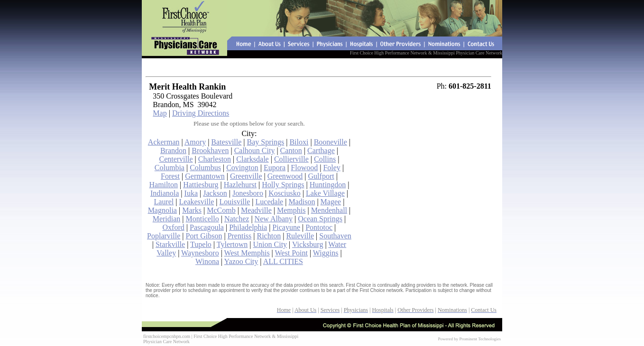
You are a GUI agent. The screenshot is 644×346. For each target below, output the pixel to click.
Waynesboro (200, 253)
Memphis (291, 210)
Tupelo (201, 244)
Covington (242, 168)
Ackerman (164, 142)
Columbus (205, 168)
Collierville (291, 159)
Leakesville (197, 202)
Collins (325, 159)
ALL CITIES (283, 261)
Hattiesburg (201, 185)
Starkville (170, 244)
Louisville (235, 202)
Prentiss (240, 236)
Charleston (215, 159)
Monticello (202, 219)
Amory (195, 142)
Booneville (331, 142)
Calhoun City (255, 150)
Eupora (275, 168)
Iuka (191, 193)
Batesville (226, 142)
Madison (302, 202)
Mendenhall (329, 210)
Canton (291, 150)
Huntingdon (328, 185)
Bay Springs (266, 142)
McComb (221, 210)
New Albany (274, 219)
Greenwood (285, 176)
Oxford (174, 227)
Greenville (246, 176)
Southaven (335, 236)
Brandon (173, 150)
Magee (331, 202)
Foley (331, 168)
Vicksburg (308, 244)
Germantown (205, 176)
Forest (170, 176)
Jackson (215, 193)
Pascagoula (207, 227)
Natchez (237, 219)
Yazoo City (241, 261)
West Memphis (247, 253)
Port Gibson (204, 236)
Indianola (165, 193)
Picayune (286, 227)
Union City (270, 244)
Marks (192, 210)
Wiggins (326, 253)
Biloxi (299, 142)
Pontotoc (319, 227)
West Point (291, 253)
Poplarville (164, 236)
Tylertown (232, 244)
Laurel (164, 202)
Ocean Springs (320, 219)
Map (160, 113)
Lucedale (270, 202)
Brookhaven (210, 150)
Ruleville (300, 236)
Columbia (170, 168)
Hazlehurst (240, 185)
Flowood (304, 168)
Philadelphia (248, 227)
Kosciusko (285, 193)
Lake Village (325, 193)
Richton (269, 236)
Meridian (167, 219)
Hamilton (163, 185)
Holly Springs (283, 185)
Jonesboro (248, 193)
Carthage (321, 150)
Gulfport (321, 176)
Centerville (176, 159)
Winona (207, 261)
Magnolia (162, 210)
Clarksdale (252, 159)
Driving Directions (201, 113)
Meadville (256, 210)
